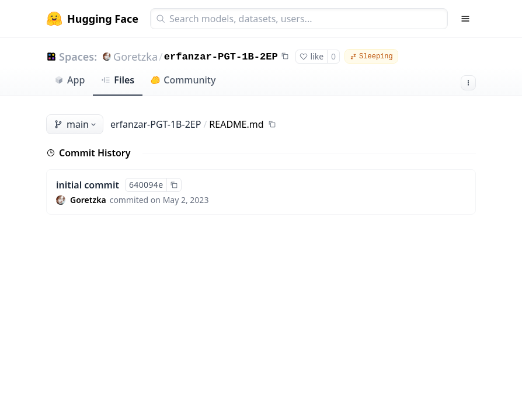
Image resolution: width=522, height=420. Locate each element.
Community (183, 80)
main (76, 124)
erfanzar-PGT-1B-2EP (221, 57)
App (69, 80)
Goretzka (135, 57)
